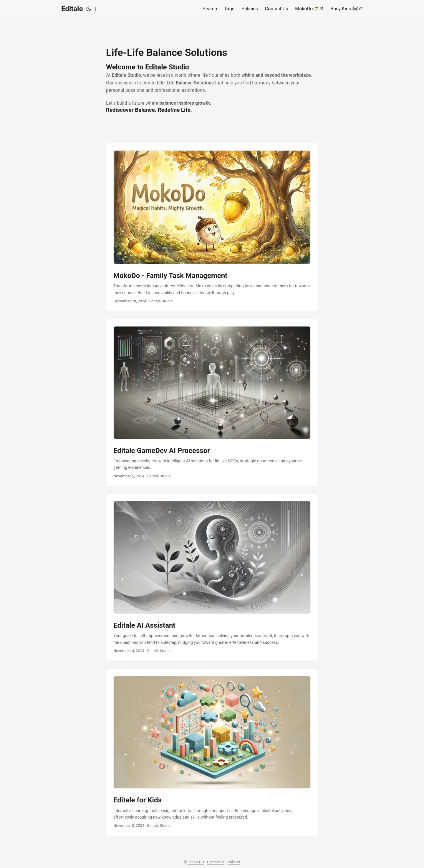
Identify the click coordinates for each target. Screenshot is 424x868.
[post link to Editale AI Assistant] (212, 577)
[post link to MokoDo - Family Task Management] (212, 227)
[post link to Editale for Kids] (212, 752)
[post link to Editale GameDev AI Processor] (212, 403)
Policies (234, 862)
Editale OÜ (196, 862)
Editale (72, 9)
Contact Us (216, 862)
